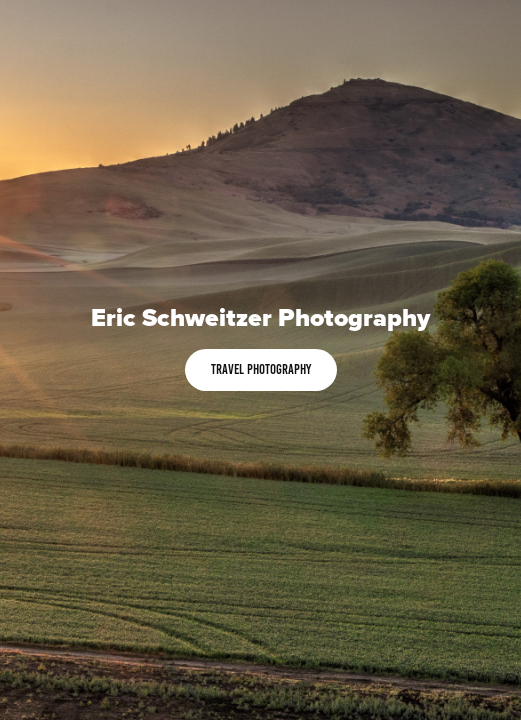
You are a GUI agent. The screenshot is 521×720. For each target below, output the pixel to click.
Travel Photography (261, 369)
